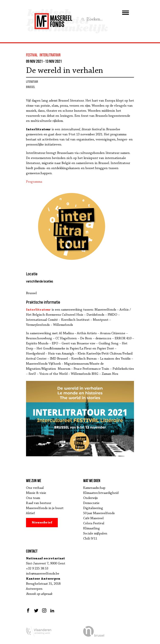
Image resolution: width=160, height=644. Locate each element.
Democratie (91, 503)
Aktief (30, 513)
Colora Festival (94, 523)
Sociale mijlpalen (95, 534)
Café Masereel (93, 518)
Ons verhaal (35, 488)
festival (32, 55)
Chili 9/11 (90, 539)
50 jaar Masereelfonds (99, 513)
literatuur (32, 82)
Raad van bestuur (39, 503)
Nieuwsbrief (42, 523)
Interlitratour (50, 55)
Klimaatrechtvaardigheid (101, 493)
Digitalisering (93, 508)
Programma (34, 182)
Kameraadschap (94, 488)
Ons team (33, 498)
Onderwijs (90, 498)
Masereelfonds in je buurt (45, 508)
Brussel (30, 87)
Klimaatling (92, 529)
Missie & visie (36, 493)
